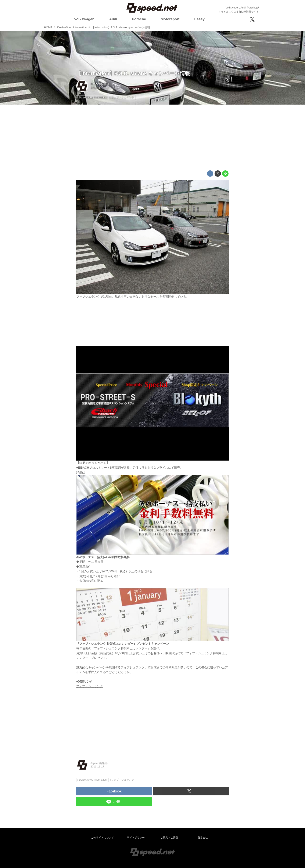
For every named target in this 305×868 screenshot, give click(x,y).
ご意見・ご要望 (169, 838)
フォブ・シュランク (90, 686)
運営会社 (203, 838)
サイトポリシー (136, 838)
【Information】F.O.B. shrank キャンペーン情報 (133, 73)
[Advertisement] (152, 138)
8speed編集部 (100, 84)
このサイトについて (102, 838)
